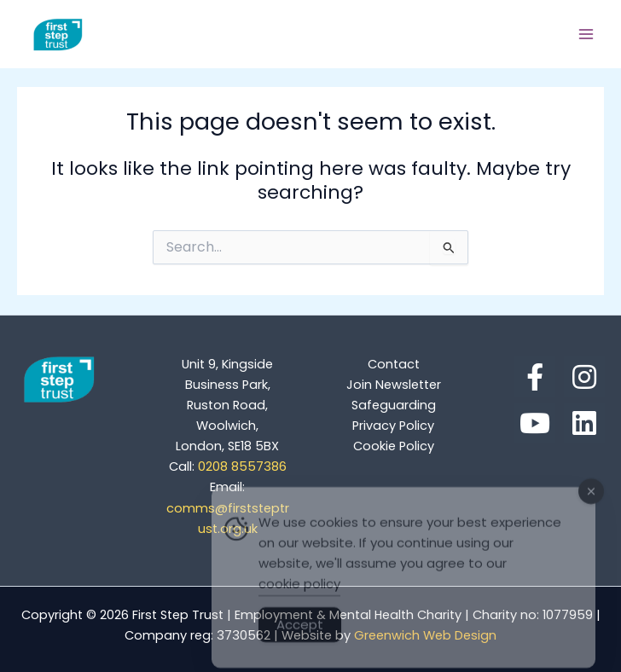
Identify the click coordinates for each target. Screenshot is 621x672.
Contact (394, 364)
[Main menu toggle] (586, 34)
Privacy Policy (393, 426)
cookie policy (299, 595)
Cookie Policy (394, 446)
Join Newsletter (394, 385)
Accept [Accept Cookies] (300, 636)
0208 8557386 (228, 466)
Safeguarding (394, 405)
